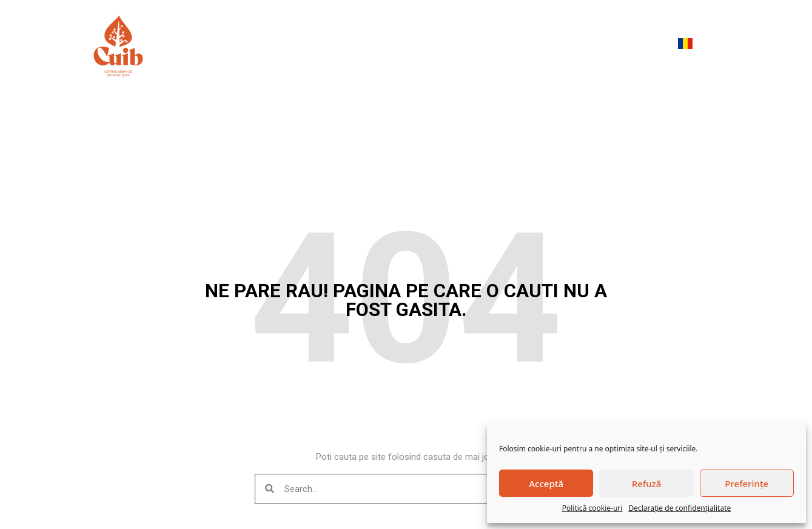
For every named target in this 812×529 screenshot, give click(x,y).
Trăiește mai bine (466, 46)
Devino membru (619, 46)
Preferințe (747, 484)
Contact (544, 46)
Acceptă (546, 484)
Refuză (647, 484)
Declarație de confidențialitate (679, 508)
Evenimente (379, 46)
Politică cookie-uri (592, 508)
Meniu (245, 46)
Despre (312, 46)
